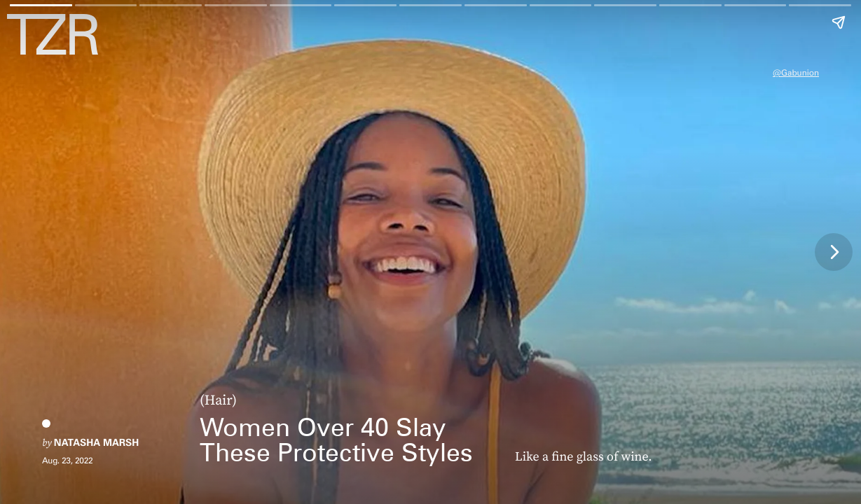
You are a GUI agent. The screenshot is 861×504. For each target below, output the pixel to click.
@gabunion (796, 72)
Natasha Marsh (96, 443)
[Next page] (834, 252)
